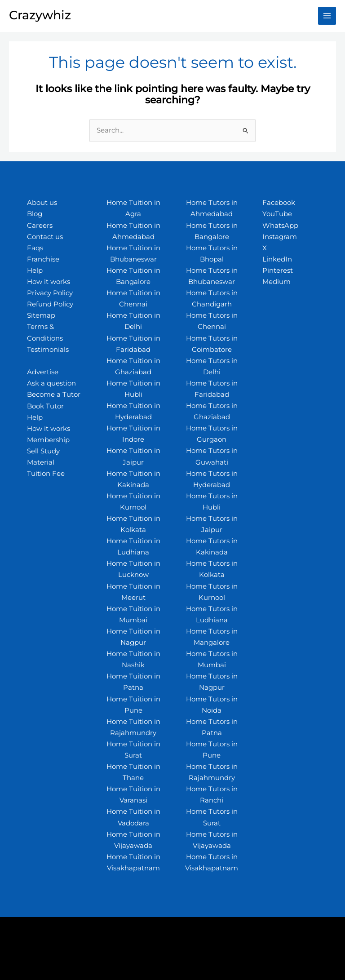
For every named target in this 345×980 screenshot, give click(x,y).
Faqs (35, 248)
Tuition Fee (46, 474)
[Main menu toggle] (327, 16)
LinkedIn (277, 259)
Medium (276, 282)
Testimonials (48, 350)
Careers (40, 226)
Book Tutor (45, 406)
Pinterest (278, 270)
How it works (49, 282)
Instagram (280, 237)
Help (35, 270)
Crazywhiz (40, 15)
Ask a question (51, 383)
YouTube (277, 214)
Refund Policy (50, 304)
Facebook (279, 203)
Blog (35, 214)
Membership (48, 440)
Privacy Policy (50, 293)
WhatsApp (280, 226)
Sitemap (41, 315)
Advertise (43, 372)
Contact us (45, 237)
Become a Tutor (54, 395)
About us (42, 203)
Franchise (43, 259)
